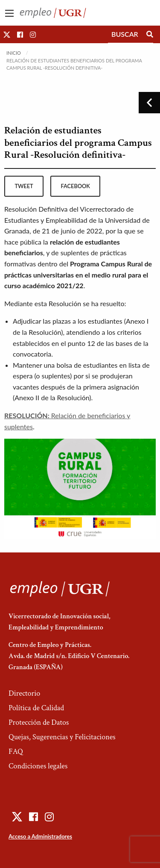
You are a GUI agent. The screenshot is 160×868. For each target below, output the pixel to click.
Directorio (24, 693)
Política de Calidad (36, 708)
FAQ (16, 751)
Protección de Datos (39, 722)
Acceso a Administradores (40, 836)
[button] (7, 34)
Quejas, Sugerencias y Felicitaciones (62, 737)
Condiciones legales (38, 766)
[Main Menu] (9, 13)
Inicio (14, 53)
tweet (24, 186)
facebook (76, 186)
